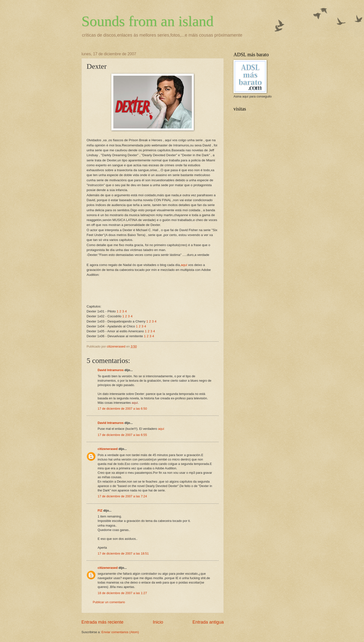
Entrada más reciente (102, 622)
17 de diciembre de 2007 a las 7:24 (122, 496)
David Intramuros (111, 370)
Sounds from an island (147, 21)
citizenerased (108, 449)
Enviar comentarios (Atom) (120, 632)
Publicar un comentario (109, 602)
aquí (184, 265)
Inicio (158, 622)
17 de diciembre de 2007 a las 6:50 (122, 409)
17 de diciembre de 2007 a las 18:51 (123, 553)
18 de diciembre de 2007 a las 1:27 (122, 593)
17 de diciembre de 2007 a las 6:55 (122, 435)
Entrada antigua (208, 622)
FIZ (100, 510)
